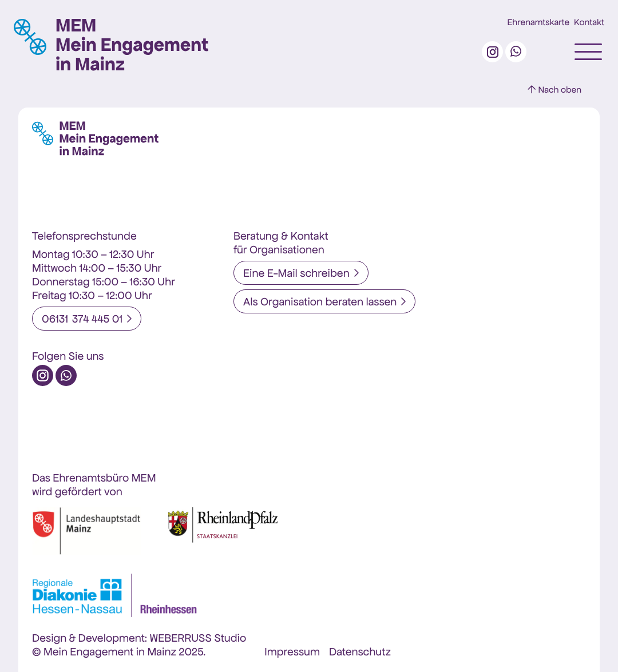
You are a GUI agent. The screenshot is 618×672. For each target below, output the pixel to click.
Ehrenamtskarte (539, 23)
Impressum (292, 651)
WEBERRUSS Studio (198, 638)
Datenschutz (360, 651)
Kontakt (589, 23)
